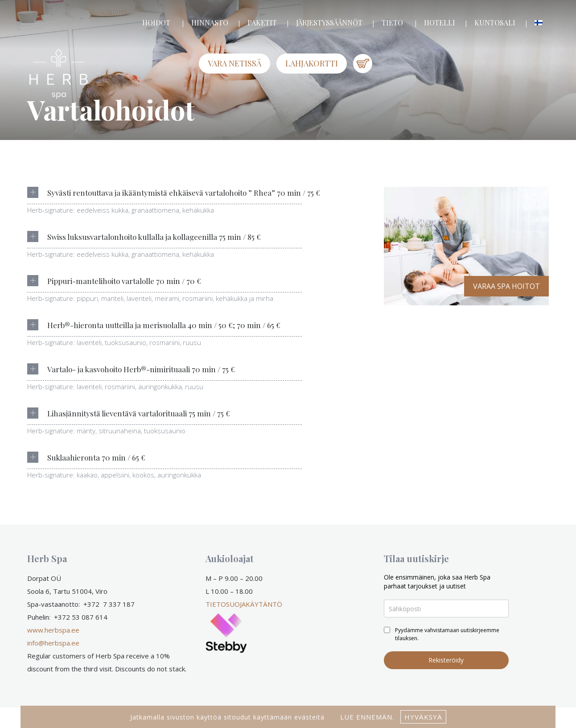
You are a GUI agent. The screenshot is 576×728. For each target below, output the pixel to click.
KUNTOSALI (495, 23)
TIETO (392, 23)
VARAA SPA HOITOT (506, 286)
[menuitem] (539, 23)
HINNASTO (210, 23)
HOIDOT (156, 23)
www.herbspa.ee (53, 630)
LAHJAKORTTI (312, 63)
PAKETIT (262, 23)
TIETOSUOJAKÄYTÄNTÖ (244, 604)
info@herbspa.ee (53, 643)
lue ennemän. (366, 717)
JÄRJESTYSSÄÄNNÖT (329, 23)
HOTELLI (440, 23)
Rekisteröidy (446, 660)
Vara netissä (235, 63)
